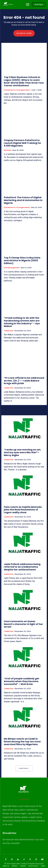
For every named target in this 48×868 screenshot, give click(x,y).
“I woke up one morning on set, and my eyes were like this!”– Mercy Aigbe (22, 452)
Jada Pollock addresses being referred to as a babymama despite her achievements (22, 567)
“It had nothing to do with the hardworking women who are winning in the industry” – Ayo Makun (22, 322)
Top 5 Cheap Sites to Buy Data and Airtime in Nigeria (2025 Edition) (22, 260)
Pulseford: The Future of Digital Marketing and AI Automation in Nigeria (23, 200)
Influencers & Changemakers (17, 90)
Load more (24, 768)
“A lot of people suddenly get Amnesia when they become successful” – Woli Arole (22, 681)
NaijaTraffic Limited (19, 864)
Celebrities (9, 331)
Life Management (12, 268)
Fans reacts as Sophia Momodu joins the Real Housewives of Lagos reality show (23, 510)
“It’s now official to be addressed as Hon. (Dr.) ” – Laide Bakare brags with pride (24, 381)
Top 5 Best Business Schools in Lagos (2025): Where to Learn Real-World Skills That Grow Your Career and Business (24, 81)
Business (8, 150)
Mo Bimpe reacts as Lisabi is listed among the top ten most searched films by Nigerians (22, 741)
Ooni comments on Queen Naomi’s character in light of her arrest (23, 624)
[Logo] (8, 4)
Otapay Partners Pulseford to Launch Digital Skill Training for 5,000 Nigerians (23, 143)
